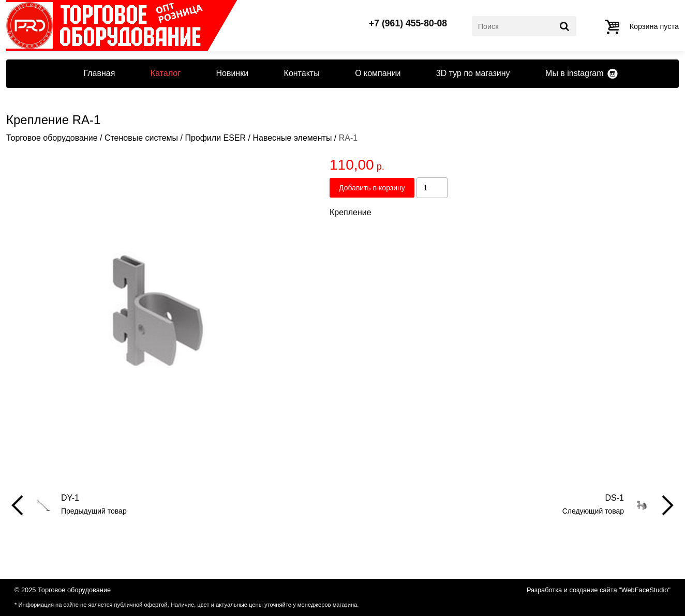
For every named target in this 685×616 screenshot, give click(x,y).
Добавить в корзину (372, 188)
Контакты (302, 73)
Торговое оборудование (52, 138)
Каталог (166, 73)
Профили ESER (215, 138)
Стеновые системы (141, 138)
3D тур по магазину (473, 73)
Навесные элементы (292, 138)
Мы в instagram (574, 73)
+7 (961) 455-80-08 (408, 24)
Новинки (232, 73)
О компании (378, 73)
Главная (99, 73)
